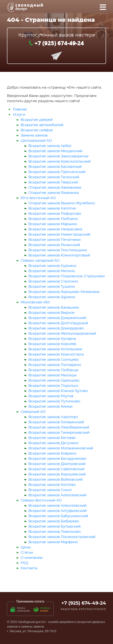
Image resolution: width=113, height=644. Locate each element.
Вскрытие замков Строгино (53, 282)
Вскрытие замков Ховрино (52, 454)
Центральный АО (36, 141)
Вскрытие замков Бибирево (54, 521)
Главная (20, 109)
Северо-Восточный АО (41, 501)
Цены (26, 547)
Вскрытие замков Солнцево (53, 360)
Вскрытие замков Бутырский (54, 527)
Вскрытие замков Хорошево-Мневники (64, 292)
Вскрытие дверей (37, 120)
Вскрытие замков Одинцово (54, 381)
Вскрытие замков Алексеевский (57, 495)
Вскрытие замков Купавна (52, 339)
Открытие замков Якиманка (53, 193)
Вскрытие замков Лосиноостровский (62, 537)
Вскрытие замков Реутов (51, 396)
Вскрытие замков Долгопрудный (58, 323)
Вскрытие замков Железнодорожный (62, 334)
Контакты (29, 568)
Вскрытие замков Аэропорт (53, 417)
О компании (32, 558)
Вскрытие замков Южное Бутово (58, 391)
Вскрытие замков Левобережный (59, 428)
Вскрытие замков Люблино (53, 219)
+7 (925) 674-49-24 (59, 43)
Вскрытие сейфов (37, 130)
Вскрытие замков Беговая (52, 438)
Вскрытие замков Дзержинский (57, 318)
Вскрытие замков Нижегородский (59, 235)
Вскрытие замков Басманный (55, 167)
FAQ (24, 563)
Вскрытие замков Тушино (52, 287)
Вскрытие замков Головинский (56, 422)
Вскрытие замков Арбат (50, 146)
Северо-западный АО (40, 261)
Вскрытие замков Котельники (55, 349)
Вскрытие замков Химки (50, 407)
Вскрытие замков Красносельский (60, 162)
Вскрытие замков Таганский (54, 177)
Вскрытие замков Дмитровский (57, 464)
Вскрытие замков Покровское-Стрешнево (66, 276)
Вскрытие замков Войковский (55, 480)
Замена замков (34, 136)
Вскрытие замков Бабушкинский (58, 516)
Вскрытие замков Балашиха (53, 308)
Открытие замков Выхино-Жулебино (62, 203)
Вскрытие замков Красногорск (56, 355)
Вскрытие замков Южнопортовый (59, 255)
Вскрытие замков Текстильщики (58, 250)
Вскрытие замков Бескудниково (57, 459)
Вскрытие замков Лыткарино (55, 365)
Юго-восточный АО (38, 198)
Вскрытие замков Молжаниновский (61, 448)
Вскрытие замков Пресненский (57, 172)
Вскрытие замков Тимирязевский (59, 433)
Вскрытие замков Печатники (54, 240)
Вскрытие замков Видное (51, 313)
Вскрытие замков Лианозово (54, 532)
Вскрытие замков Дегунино (53, 443)
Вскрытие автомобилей (42, 125)
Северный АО (33, 412)
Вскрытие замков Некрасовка (55, 229)
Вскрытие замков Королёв (52, 344)
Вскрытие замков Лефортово (55, 214)
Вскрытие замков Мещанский (55, 151)
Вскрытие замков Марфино (53, 542)
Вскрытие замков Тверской (53, 182)
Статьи (27, 553)
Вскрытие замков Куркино (52, 266)
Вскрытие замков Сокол (50, 490)
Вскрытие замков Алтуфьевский (57, 511)
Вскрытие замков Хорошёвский (57, 474)
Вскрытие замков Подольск (53, 386)
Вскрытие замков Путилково (54, 401)
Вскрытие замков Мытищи (52, 375)
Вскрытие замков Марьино (53, 224)
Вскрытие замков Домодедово (56, 328)
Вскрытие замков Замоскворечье (58, 156)
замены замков (33, 627)
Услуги (19, 115)
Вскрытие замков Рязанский (54, 245)
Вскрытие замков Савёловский (56, 469)
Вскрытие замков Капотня (52, 209)
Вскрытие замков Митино (52, 271)
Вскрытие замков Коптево (52, 485)
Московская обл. (36, 302)
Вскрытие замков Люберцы (53, 370)
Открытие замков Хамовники (55, 188)
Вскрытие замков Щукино (52, 297)
